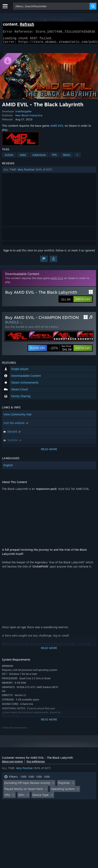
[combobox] (51, 6)
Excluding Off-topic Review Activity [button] (27, 785)
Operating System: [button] (63, 791)
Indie (23, 157)
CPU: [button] (7, 797)
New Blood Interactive (29, 118)
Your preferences (36, 764)
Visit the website (16, 425)
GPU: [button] (22, 797)
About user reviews (12, 764)
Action (9, 157)
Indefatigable (23, 114)
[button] (49, 172)
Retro (67, 157)
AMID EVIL (57, 128)
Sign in (8, 253)
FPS (54, 157)
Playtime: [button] (64, 785)
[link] (60, 350)
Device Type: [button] (41, 797)
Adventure (39, 157)
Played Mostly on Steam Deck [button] (24, 791)
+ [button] (77, 157)
